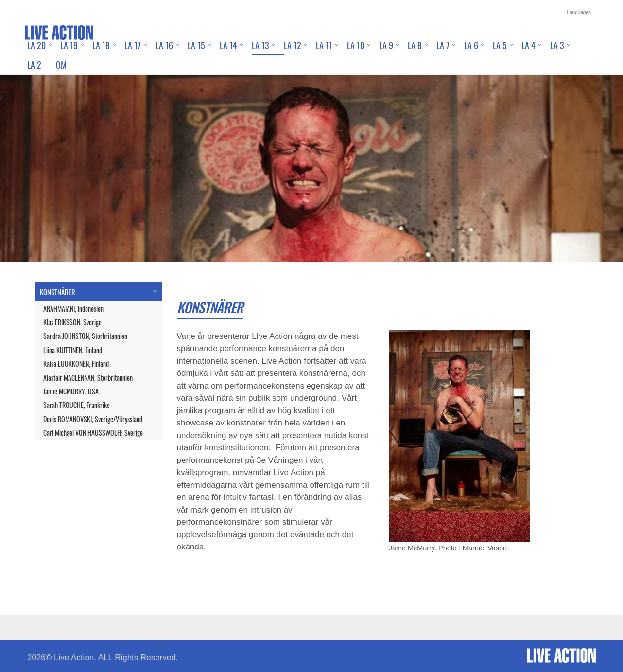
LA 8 (415, 45)
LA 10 (356, 45)
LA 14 (228, 45)
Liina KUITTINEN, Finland (73, 350)
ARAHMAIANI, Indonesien (73, 309)
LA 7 (443, 45)
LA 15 (196, 45)
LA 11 (324, 45)
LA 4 (528, 45)
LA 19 (69, 45)
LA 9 (386, 45)
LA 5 (500, 45)
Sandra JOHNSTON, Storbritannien (85, 336)
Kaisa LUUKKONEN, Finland (76, 363)
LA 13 (260, 45)
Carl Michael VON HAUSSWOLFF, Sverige (93, 433)
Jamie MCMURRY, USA (71, 391)
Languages (579, 12)
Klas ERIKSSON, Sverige (72, 322)
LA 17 (133, 45)
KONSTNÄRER (58, 292)
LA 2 (34, 65)
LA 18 (101, 45)
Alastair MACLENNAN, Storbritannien (88, 378)
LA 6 (471, 45)
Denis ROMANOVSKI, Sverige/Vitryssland (93, 419)
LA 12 (293, 45)
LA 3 (557, 45)
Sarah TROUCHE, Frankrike (77, 405)
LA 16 (164, 45)
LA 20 (36, 45)
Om (61, 65)
